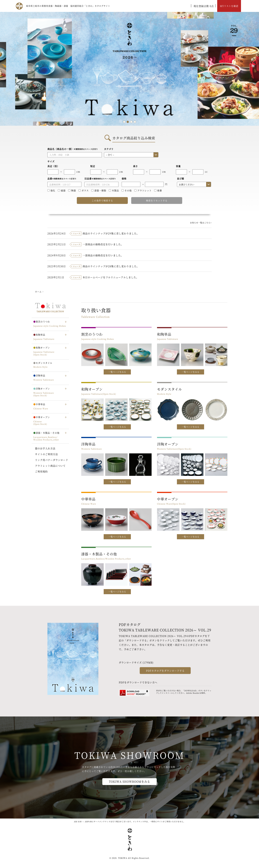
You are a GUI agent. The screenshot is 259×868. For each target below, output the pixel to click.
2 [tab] (128, 122)
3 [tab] (131, 122)
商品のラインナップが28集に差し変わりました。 (111, 266)
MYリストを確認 (229, 6)
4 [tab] (135, 122)
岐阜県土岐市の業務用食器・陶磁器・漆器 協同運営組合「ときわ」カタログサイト (68, 6)
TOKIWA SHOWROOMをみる (129, 782)
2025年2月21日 (57, 244)
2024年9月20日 (57, 255)
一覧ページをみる (117, 372)
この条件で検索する (102, 200)
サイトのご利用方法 (46, 454)
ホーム (38, 292)
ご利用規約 (41, 471)
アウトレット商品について (50, 466)
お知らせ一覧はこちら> (201, 223)
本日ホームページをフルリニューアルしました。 (111, 277)
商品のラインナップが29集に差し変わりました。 (111, 233)
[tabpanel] (129, 69)
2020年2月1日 (56, 277)
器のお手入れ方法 (45, 448)
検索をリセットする (157, 200)
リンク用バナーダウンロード (52, 460)
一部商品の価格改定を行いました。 (103, 244)
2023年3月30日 (57, 266)
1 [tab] (124, 122)
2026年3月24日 (57, 233)
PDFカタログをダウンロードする (165, 671)
